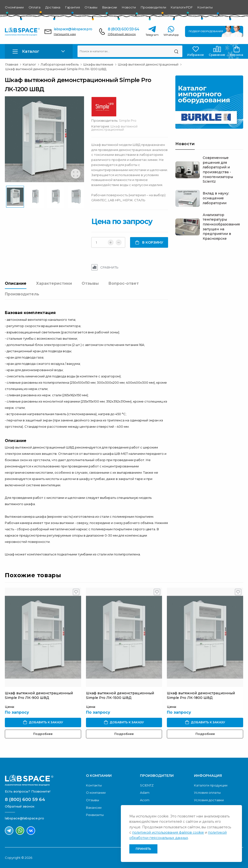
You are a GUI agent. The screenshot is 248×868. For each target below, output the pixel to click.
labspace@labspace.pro (73, 29)
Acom (145, 800)
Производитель (22, 294)
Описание (16, 283)
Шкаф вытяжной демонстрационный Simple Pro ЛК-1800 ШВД (201, 695)
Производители (153, 7)
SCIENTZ (147, 785)
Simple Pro (128, 120)
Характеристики (54, 283)
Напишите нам (65, 34)
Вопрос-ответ (124, 283)
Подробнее (43, 734)
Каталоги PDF (182, 7)
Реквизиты (95, 815)
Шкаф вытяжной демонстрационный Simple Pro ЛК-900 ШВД (39, 695)
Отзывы (91, 7)
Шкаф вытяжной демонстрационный (114, 128)
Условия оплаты (207, 793)
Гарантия (72, 7)
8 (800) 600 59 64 (123, 29)
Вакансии (110, 7)
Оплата (35, 7)
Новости (129, 7)
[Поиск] (176, 51)
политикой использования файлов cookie (168, 832)
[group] (44, 139)
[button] (39, 51)
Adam (145, 793)
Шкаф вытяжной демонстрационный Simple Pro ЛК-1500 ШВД (120, 695)
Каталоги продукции (211, 785)
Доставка (53, 7)
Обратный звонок (122, 34)
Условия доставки (209, 800)
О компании (14, 7)
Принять (143, 849)
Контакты (205, 7)
